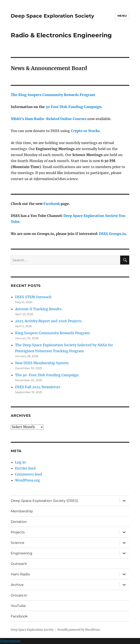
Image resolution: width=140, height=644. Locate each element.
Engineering (22, 553)
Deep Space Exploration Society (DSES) (44, 501)
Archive (17, 585)
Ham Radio (20, 574)
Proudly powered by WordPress (79, 630)
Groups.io (19, 595)
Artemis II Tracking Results (38, 309)
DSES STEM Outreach (33, 297)
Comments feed (28, 474)
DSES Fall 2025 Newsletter (38, 387)
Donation (19, 522)
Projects (18, 532)
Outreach (19, 564)
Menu (122, 16)
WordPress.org (28, 480)
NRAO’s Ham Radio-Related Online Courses (49, 119)
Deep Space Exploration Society (52, 16)
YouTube (18, 606)
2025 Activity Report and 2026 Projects (48, 321)
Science (18, 543)
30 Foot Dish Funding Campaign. (74, 107)
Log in (20, 462)
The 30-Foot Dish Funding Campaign (47, 375)
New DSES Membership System (42, 363)
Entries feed (25, 468)
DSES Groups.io (112, 234)
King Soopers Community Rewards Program (52, 333)
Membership (22, 511)
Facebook (52, 204)
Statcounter (10, 641)
